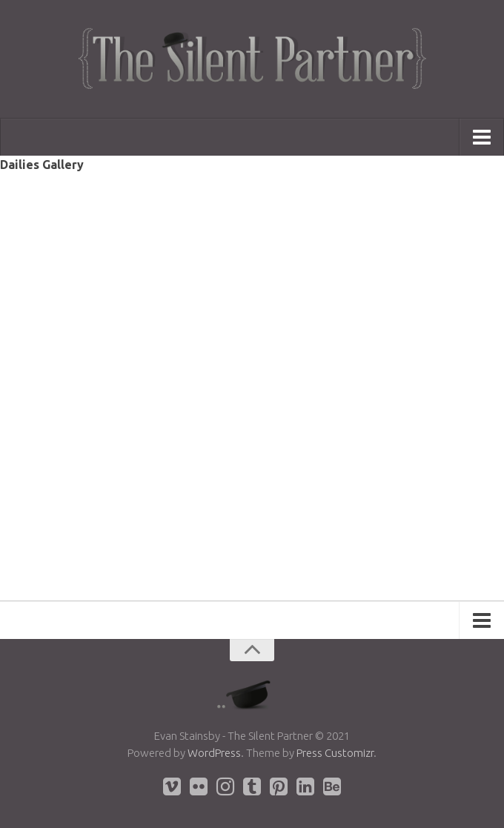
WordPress (214, 753)
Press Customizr (335, 753)
